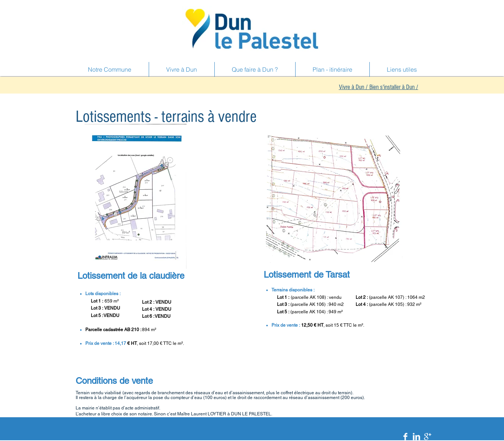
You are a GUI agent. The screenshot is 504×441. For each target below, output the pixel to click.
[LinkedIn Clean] (416, 437)
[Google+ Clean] (428, 437)
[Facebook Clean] (405, 437)
